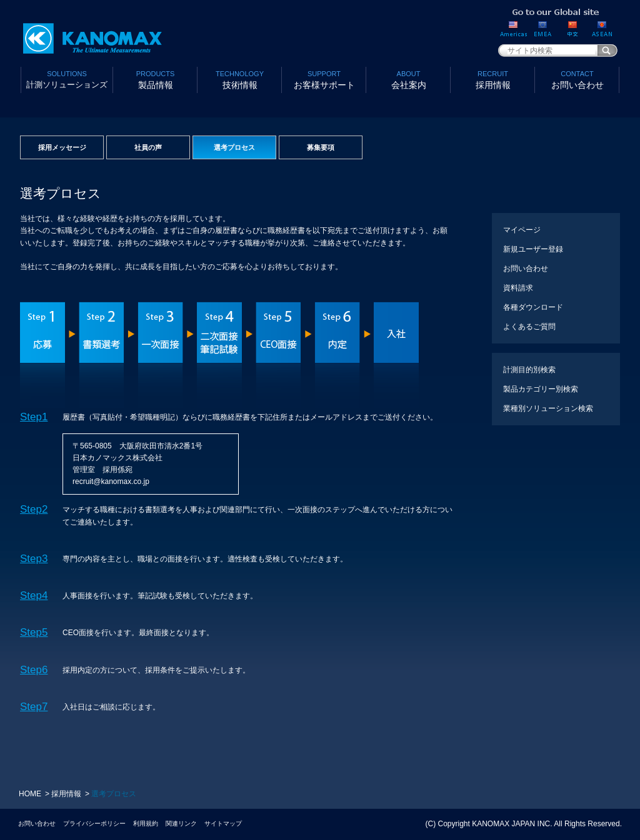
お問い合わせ (577, 79)
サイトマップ (223, 823)
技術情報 (240, 79)
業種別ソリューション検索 (548, 408)
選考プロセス (234, 147)
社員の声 (148, 147)
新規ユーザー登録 (533, 249)
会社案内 (408, 79)
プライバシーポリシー (94, 823)
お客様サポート (324, 79)
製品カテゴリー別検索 (541, 389)
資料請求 (518, 288)
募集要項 (321, 147)
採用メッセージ (62, 147)
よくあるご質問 (529, 327)
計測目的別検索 (529, 370)
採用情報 (493, 79)
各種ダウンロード (533, 307)
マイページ (522, 230)
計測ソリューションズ (67, 79)
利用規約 (146, 823)
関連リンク (181, 823)
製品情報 (155, 79)
